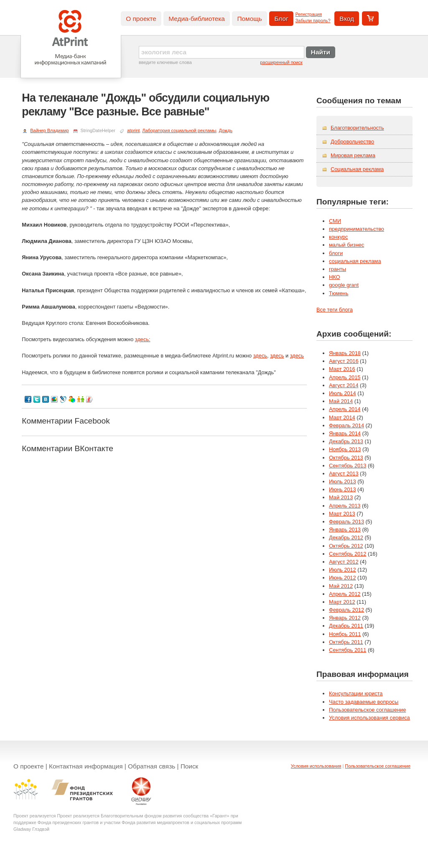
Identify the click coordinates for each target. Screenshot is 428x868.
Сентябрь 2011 (348, 650)
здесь (260, 356)
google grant (344, 285)
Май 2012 (341, 586)
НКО (335, 277)
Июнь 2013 (343, 489)
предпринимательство (357, 229)
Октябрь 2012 (346, 546)
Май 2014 (341, 401)
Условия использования (316, 766)
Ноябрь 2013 (345, 449)
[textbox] (222, 52)
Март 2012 (342, 602)
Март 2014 (342, 417)
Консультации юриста (356, 693)
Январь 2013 (345, 530)
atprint (133, 130)
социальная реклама (355, 261)
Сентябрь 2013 (348, 466)
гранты (338, 269)
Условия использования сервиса (369, 718)
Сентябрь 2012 (348, 554)
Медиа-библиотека (197, 19)
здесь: (143, 339)
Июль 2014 (343, 393)
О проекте (141, 19)
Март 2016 (342, 369)
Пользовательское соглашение (367, 710)
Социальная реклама (357, 169)
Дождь (225, 130)
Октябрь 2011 (346, 642)
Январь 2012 (345, 618)
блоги (336, 253)
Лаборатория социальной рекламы (179, 130)
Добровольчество (352, 142)
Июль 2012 (343, 570)
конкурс (338, 237)
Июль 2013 (343, 481)
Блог (281, 19)
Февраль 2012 (346, 610)
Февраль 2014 (346, 425)
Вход (347, 19)
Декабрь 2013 (346, 441)
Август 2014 (344, 385)
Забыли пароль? (313, 20)
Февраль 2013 (346, 522)
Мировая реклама (353, 155)
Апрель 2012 (345, 594)
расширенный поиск (281, 62)
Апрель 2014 (345, 409)
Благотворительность (357, 128)
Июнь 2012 (343, 578)
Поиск (190, 766)
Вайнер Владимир (49, 130)
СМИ (335, 221)
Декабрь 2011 (346, 626)
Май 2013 (341, 497)
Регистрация (309, 14)
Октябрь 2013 (346, 458)
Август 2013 (344, 474)
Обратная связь (152, 766)
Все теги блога (335, 310)
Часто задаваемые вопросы (364, 702)
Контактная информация (86, 766)
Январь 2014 (345, 433)
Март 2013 (342, 514)
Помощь (249, 19)
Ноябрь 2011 (345, 634)
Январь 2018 (345, 353)
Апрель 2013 (345, 506)
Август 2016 (344, 361)
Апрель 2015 (345, 377)
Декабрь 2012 (346, 537)
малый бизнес (346, 245)
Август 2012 (344, 562)
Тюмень (339, 293)
